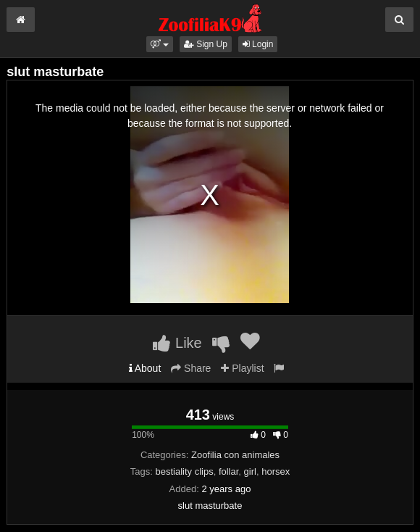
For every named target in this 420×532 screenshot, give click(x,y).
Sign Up (206, 44)
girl (250, 471)
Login (258, 44)
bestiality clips (184, 471)
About (145, 368)
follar (228, 471)
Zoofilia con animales (235, 455)
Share (191, 368)
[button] (160, 44)
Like (177, 343)
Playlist (242, 368)
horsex (276, 471)
